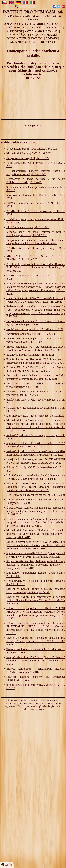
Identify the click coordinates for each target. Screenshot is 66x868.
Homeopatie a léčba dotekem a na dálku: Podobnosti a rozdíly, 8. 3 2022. (36, 181)
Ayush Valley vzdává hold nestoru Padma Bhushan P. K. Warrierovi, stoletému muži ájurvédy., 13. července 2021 (36, 267)
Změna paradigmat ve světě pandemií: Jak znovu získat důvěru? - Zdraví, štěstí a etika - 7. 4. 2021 (36, 348)
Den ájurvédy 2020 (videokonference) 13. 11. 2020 (35, 416)
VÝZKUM (52, 31)
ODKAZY (51, 38)
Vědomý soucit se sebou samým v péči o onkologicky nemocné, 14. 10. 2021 (36, 234)
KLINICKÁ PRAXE (44, 35)
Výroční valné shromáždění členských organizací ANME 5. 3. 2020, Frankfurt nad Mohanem (36, 477)
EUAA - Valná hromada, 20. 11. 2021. (28, 227)
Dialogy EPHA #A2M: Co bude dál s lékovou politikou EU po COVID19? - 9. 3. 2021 (36, 369)
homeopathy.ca (33, 125)
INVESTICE (38, 27)
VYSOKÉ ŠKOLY (19, 35)
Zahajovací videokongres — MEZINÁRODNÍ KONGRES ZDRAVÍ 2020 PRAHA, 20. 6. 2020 (36, 461)
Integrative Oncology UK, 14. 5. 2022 (28, 158)
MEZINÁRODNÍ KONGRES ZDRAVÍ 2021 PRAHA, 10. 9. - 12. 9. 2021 (36, 258)
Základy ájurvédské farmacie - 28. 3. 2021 (30, 355)
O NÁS (8, 24)
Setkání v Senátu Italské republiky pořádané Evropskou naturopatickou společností (36, 590)
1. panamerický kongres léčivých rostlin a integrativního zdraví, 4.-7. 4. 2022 (36, 172)
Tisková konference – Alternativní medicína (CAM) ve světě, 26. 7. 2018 (36, 670)
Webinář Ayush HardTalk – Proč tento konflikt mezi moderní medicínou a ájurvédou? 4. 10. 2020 (36, 453)
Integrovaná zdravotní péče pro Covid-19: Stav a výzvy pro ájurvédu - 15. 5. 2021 (36, 340)
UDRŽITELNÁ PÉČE (15, 27)
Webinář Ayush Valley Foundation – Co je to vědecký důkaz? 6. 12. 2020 (36, 393)
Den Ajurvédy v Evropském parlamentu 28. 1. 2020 (36, 495)
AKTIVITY (21, 24)
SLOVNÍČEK (19, 42)
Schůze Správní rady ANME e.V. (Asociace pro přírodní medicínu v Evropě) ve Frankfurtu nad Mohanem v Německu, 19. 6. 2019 (36, 545)
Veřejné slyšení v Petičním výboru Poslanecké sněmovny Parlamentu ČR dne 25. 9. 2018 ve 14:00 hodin (36, 661)
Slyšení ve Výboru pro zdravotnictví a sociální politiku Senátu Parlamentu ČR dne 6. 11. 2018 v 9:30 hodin (36, 600)
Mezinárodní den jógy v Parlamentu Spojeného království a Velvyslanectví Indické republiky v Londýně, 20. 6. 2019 (36, 534)
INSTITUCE (53, 24)
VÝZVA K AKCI (34, 31)
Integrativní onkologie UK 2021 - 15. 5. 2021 (32, 334)
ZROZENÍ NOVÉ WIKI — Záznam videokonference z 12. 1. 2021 (36, 385)
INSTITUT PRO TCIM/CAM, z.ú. (33, 12)
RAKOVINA (36, 38)
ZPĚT (7, 865)
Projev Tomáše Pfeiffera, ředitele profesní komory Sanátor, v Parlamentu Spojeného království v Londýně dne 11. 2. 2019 (36, 565)
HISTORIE (37, 24)
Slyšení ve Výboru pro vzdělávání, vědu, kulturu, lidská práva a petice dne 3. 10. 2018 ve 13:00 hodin (36, 641)
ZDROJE (34, 42)
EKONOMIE (55, 27)
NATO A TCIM (17, 38)
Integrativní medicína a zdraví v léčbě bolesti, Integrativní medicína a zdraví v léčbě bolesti (36, 242)
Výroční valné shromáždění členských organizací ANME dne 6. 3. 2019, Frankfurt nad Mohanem (36, 555)
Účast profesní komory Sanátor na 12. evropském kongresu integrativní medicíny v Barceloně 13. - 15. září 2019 (36, 511)
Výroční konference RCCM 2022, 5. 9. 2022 (32, 149)
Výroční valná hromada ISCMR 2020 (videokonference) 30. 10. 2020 (36, 445)
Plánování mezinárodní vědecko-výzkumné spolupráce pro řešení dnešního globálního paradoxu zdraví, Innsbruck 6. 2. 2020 (36, 487)
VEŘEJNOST (14, 31)
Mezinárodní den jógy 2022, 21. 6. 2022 (29, 153)
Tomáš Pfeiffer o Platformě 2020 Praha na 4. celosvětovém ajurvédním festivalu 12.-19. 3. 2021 (36, 361)
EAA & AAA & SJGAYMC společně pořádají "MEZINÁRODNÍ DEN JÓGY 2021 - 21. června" (36, 300)
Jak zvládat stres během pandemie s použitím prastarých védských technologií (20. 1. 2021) (36, 377)
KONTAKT (48, 42)
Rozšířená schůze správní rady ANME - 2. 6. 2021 (35, 329)
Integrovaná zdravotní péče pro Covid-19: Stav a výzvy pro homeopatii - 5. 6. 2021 (36, 323)
